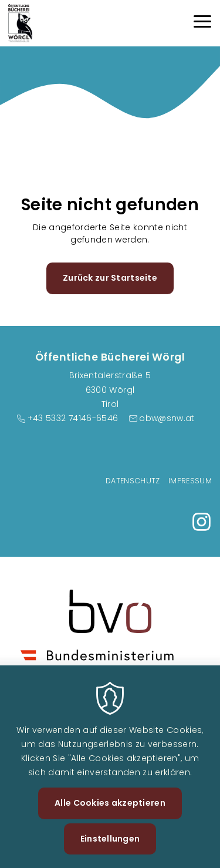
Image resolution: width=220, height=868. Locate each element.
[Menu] (202, 23)
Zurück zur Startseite (110, 278)
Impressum (190, 481)
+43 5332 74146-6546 (73, 418)
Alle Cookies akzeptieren (110, 817)
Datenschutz (133, 481)
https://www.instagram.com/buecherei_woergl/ (202, 522)
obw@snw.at (167, 418)
